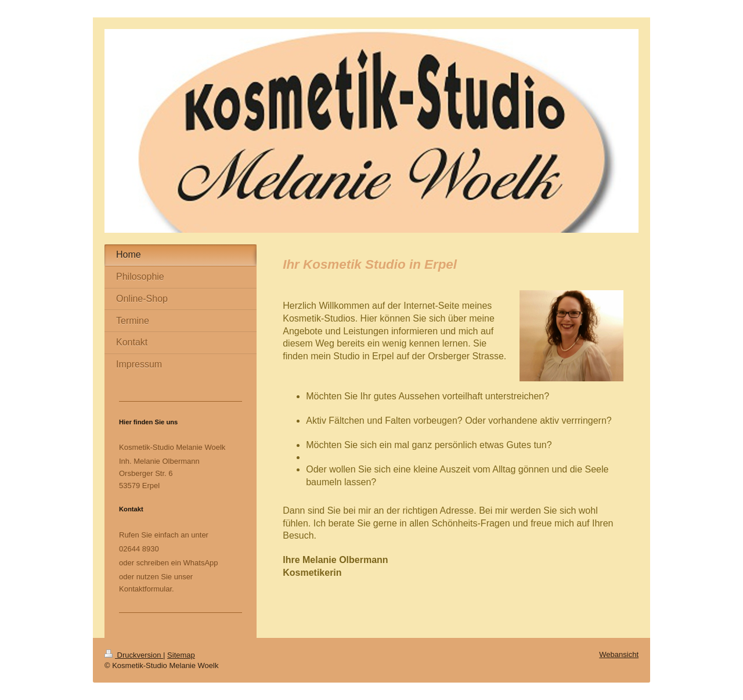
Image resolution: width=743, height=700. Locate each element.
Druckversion (134, 655)
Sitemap (181, 655)
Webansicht (619, 654)
